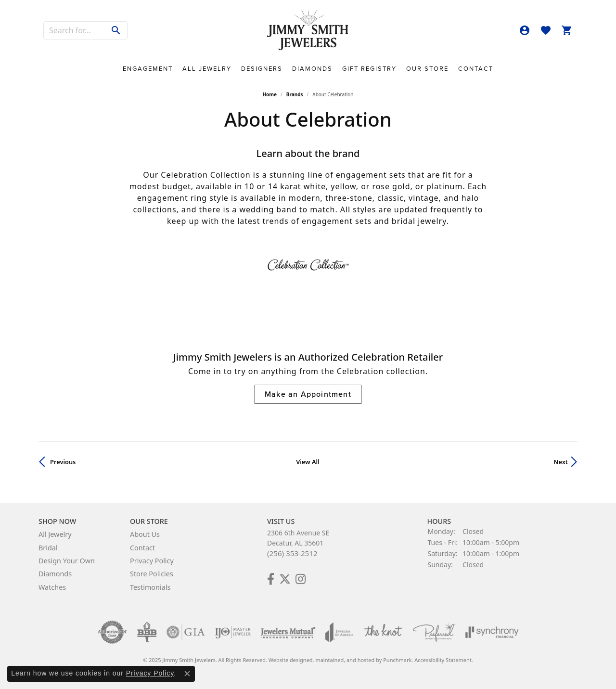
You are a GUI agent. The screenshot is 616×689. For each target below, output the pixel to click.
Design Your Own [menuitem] (67, 561)
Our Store (427, 69)
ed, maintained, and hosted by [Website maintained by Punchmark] (345, 660)
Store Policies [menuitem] (152, 574)
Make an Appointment (308, 394)
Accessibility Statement (443, 660)
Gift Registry (369, 69)
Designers (262, 69)
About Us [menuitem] (145, 534)
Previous (63, 462)
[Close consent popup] (187, 674)
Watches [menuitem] (52, 587)
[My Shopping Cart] (567, 30)
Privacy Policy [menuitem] (152, 561)
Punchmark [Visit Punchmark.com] (397, 660)
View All (308, 462)
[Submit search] (116, 30)
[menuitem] (112, 632)
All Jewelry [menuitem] (55, 534)
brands (295, 94)
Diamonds (312, 69)
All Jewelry (207, 69)
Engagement (148, 69)
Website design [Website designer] (288, 660)
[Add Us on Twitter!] (285, 579)
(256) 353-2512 (292, 553)
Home (269, 94)
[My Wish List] (546, 30)
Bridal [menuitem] (48, 548)
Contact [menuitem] (142, 548)
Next (561, 462)
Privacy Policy (150, 673)
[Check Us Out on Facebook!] (271, 579)
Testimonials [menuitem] (150, 587)
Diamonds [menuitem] (55, 574)
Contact (476, 69)
